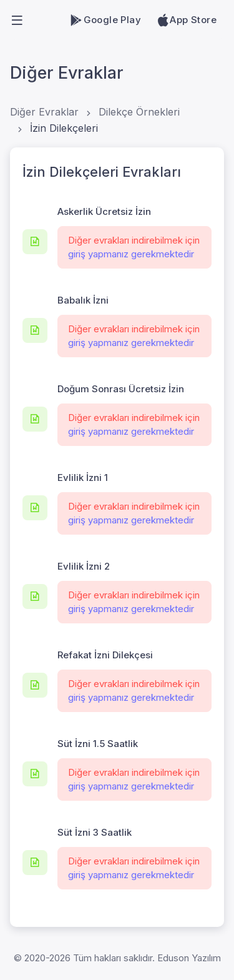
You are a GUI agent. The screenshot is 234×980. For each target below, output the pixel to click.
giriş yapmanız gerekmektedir (131, 254)
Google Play (105, 20)
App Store (186, 20)
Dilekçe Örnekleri (139, 112)
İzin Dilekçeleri (64, 128)
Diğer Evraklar (44, 112)
